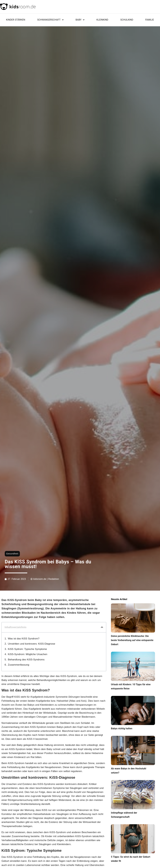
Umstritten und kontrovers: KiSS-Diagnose (31, 644)
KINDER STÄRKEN (16, 20)
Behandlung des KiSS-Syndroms (26, 660)
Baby (80, 20)
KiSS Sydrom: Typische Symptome (27, 649)
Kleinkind (102, 20)
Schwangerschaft (50, 20)
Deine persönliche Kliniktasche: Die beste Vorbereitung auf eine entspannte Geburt (132, 640)
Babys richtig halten (122, 728)
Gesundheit (12, 554)
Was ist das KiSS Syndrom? (24, 639)
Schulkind (127, 20)
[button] (102, 627)
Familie (149, 20)
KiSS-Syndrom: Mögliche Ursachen (28, 654)
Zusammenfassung (19, 665)
